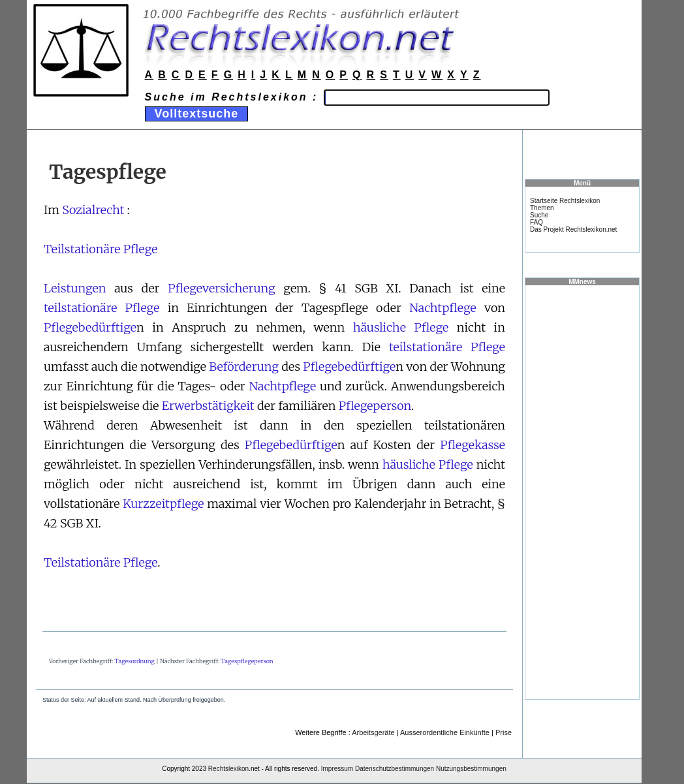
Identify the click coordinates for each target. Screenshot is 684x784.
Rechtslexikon (228, 769)
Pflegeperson (375, 406)
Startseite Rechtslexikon (565, 201)
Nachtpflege (443, 308)
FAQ (536, 222)
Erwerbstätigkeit (208, 406)
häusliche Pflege (401, 327)
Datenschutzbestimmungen (395, 769)
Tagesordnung (135, 661)
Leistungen (75, 288)
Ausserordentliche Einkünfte (445, 732)
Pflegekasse (473, 445)
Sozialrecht (93, 210)
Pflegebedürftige (90, 327)
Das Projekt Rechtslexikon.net (573, 229)
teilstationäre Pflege (101, 308)
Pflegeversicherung (221, 288)
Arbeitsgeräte (373, 732)
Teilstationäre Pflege (101, 249)
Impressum (337, 769)
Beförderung (244, 367)
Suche (539, 215)
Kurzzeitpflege (163, 504)
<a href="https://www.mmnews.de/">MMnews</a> (582, 492)
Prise (504, 732)
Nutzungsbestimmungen (471, 769)
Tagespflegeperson (247, 661)
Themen (542, 208)
